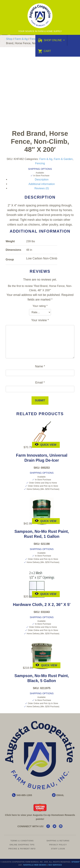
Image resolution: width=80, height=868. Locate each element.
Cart (44, 51)
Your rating (40, 306)
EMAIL (60, 795)
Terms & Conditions (22, 841)
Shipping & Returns (58, 841)
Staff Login (58, 849)
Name (40, 366)
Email (40, 383)
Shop (9, 39)
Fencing (35, 39)
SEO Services (55, 865)
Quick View (45, 444)
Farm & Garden (63, 159)
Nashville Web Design (35, 865)
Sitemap (75, 862)
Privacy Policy (58, 845)
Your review (40, 320)
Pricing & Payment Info (22, 849)
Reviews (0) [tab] (42, 188)
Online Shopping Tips (22, 845)
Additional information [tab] (42, 184)
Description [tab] (42, 179)
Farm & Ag (21, 39)
